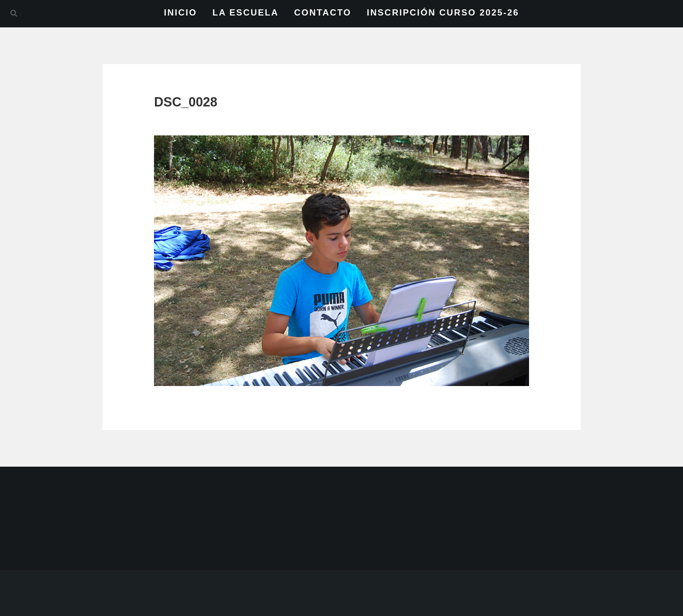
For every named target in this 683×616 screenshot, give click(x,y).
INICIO (180, 13)
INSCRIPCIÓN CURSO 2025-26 (443, 13)
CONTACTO (323, 13)
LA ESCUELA (245, 13)
